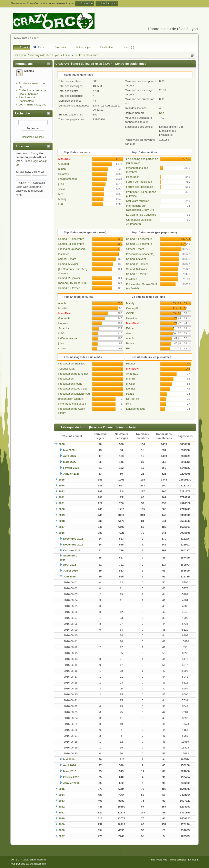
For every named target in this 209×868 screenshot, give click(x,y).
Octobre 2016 (72, 550)
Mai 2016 (69, 759)
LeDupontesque (68, 179)
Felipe (130, 328)
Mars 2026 (70, 462)
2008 (62, 830)
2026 (62, 444)
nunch (62, 169)
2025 (62, 480)
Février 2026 (71, 468)
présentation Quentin (71, 399)
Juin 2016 (69, 577)
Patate (130, 343)
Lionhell (131, 389)
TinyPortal (156, 860)
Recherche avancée (33, 137)
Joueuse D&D (67, 369)
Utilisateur (22, 146)
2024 (62, 486)
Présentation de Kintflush (73, 374)
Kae (162, 113)
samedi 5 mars (67, 259)
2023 (62, 491)
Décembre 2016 (73, 539)
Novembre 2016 (73, 545)
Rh (128, 348)
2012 (62, 807)
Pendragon (133, 177)
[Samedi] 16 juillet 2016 (73, 283)
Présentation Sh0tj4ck (72, 364)
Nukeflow (132, 318)
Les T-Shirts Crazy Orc (33, 105)
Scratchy (64, 174)
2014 (62, 795)
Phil (128, 404)
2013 (62, 801)
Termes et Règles (178, 860)
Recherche (22, 113)
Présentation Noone (70, 384)
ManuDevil (65, 159)
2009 (62, 824)
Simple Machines (38, 860)
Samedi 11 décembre (71, 244)
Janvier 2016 (71, 783)
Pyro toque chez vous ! (72, 404)
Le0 (61, 204)
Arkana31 (132, 374)
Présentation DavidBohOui (74, 394)
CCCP (130, 313)
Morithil (63, 308)
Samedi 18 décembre (71, 239)
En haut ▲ (193, 860)
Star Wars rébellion (138, 201)
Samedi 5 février (68, 264)
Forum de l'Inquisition (139, 182)
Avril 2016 (69, 765)
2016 (62, 533)
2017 (62, 527)
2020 (62, 509)
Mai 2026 (69, 450)
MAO (61, 194)
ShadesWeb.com (38, 864)
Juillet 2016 (71, 571)
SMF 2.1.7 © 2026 (19, 860)
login (36, 161)
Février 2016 (71, 777)
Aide (165, 860)
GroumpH (64, 164)
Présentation (66, 379)
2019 (62, 515)
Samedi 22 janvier (69, 278)
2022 (62, 497)
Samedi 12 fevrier (69, 288)
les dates (64, 254)
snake (62, 189)
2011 (62, 813)
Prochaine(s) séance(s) (72, 249)
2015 (62, 789)
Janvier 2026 (71, 474)
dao (128, 333)
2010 (62, 818)
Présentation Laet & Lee (73, 389)
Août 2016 (70, 565)
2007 (62, 836)
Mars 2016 (70, 771)
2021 (62, 503)
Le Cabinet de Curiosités (141, 215)
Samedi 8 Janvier (137, 269)
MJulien (131, 384)
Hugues (63, 323)
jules (61, 184)
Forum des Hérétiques (140, 187)
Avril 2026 (69, 456)
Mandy (62, 199)
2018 (62, 521)
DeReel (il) (133, 399)
